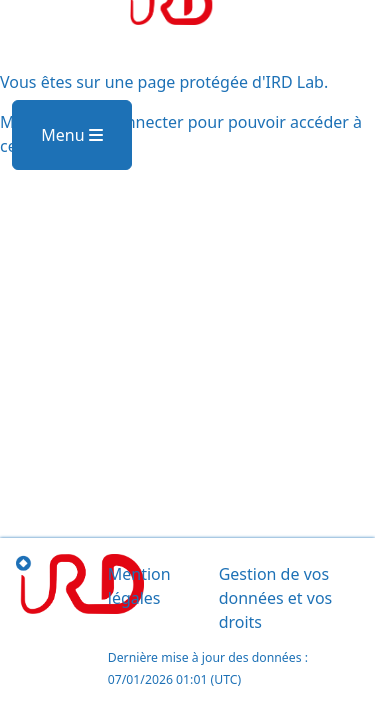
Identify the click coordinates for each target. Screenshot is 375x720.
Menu (71, 135)
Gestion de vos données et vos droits (276, 598)
